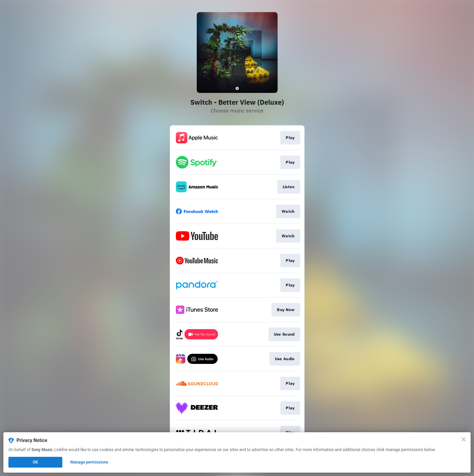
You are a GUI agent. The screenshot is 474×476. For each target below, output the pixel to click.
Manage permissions (89, 462)
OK (35, 462)
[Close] (464, 439)
